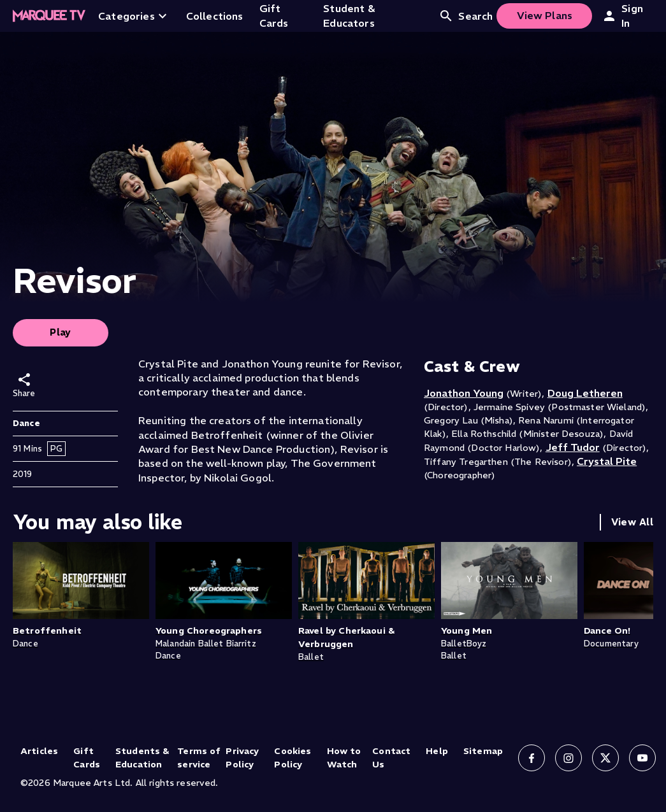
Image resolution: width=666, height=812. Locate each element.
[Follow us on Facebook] (532, 758)
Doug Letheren (585, 393)
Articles (39, 751)
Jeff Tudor (573, 447)
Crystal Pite (607, 461)
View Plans (545, 15)
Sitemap (483, 751)
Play (61, 332)
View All (632, 522)
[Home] (49, 16)
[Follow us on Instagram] (568, 758)
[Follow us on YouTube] (642, 758)
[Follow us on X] (605, 758)
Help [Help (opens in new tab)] (437, 751)
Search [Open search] (466, 16)
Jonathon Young (464, 393)
